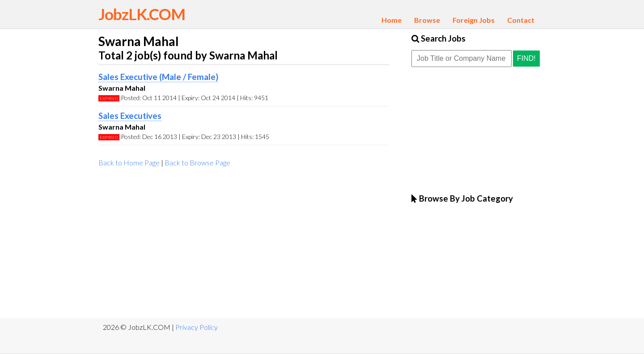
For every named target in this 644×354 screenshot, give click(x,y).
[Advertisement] (244, 247)
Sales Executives (130, 116)
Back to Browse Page (197, 162)
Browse (427, 20)
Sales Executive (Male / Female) (158, 77)
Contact (521, 20)
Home (392, 20)
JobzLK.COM (142, 14)
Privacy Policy (197, 327)
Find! (526, 58)
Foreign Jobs (474, 20)
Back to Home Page (129, 162)
